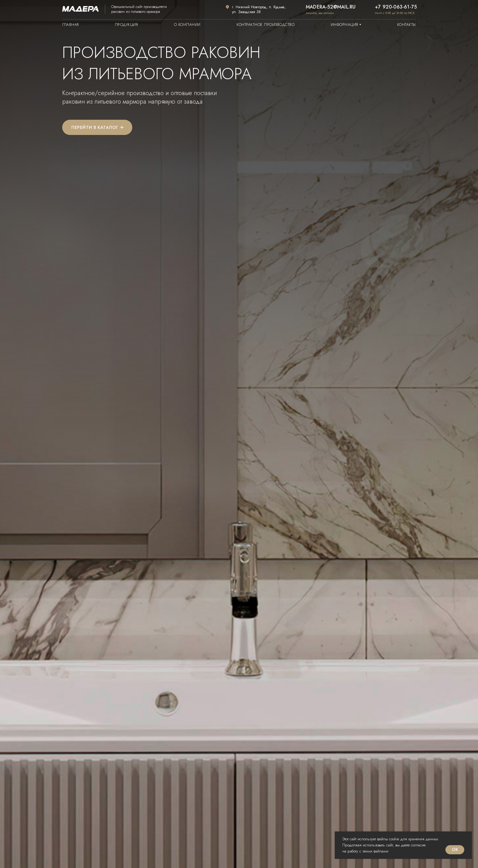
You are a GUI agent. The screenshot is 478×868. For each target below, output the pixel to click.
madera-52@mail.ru (331, 7)
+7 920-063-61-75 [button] (396, 7)
